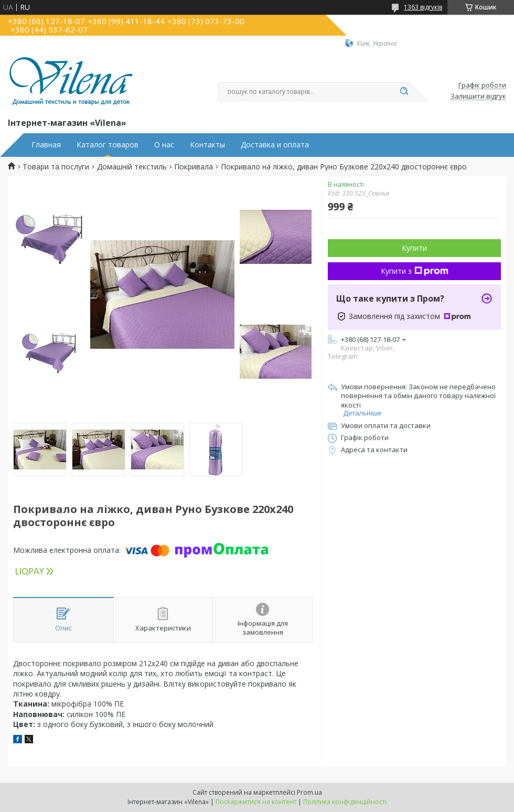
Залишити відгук (478, 97)
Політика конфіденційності (345, 802)
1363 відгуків (423, 7)
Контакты (207, 145)
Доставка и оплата (275, 145)
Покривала (194, 167)
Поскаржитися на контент (256, 802)
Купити (414, 248)
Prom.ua (309, 792)
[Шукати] (404, 92)
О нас (164, 145)
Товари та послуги (56, 167)
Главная (46, 145)
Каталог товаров (108, 145)
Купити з (415, 271)
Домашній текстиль (132, 167)
